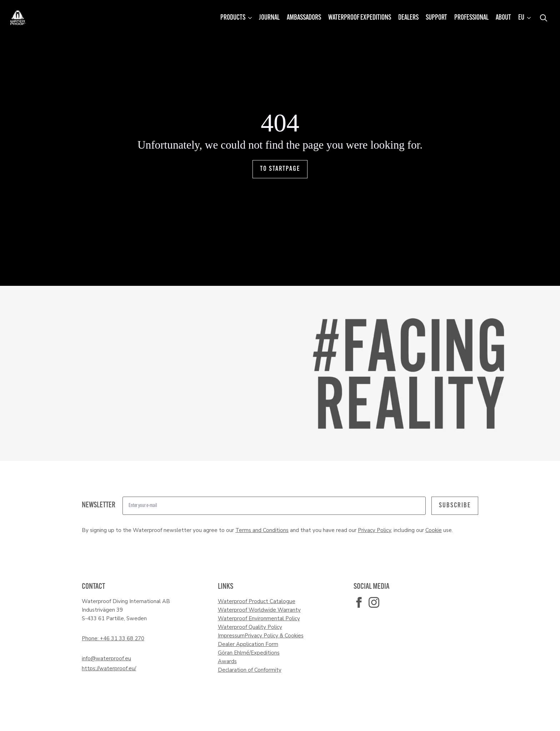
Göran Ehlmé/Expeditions (249, 653)
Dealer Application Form (248, 644)
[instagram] (374, 602)
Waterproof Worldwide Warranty (259, 610)
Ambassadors (304, 18)
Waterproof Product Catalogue (257, 601)
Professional (471, 18)
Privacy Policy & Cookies (274, 636)
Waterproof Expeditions (360, 18)
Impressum (231, 636)
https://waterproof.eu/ (109, 668)
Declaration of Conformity (250, 670)
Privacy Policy (374, 530)
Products (233, 18)
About (503, 18)
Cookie (434, 530)
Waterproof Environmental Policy (259, 618)
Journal (269, 18)
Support (436, 18)
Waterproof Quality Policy (250, 627)
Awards (227, 661)
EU (521, 18)
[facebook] (359, 602)
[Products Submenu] (250, 18)
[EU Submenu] (529, 18)
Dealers (408, 18)
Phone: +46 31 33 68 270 (113, 638)
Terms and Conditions (262, 530)
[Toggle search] (544, 18)
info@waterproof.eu (106, 658)
